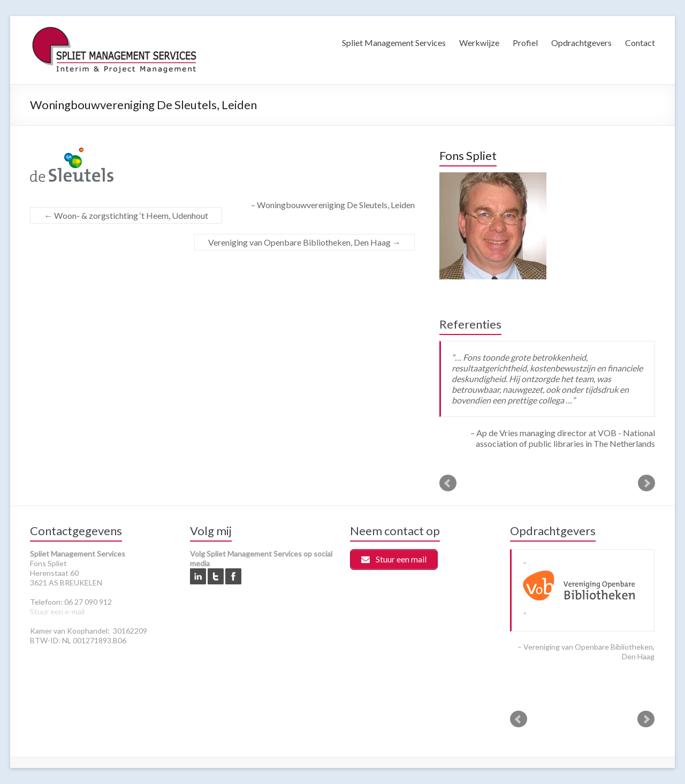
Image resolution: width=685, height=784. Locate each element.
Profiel (525, 43)
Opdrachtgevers (581, 43)
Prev (448, 483)
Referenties (470, 324)
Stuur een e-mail (57, 611)
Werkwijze (479, 43)
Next (646, 483)
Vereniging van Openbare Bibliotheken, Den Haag (305, 242)
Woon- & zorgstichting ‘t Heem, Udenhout (126, 215)
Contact (640, 43)
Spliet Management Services (394, 43)
